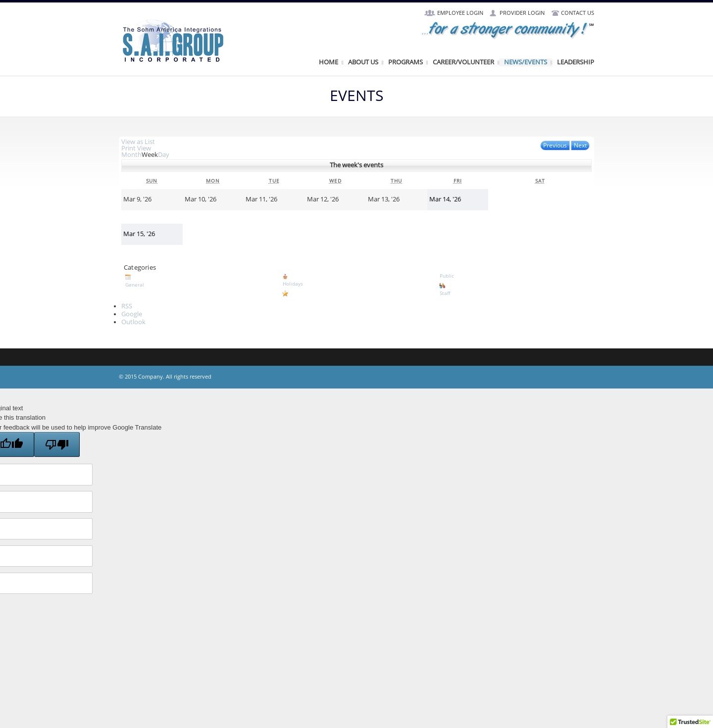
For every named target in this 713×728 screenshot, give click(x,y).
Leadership (576, 62)
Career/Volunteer (463, 62)
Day (164, 155)
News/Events (523, 62)
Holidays (357, 280)
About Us (363, 62)
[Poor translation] (57, 444)
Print (136, 148)
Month (131, 155)
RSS (127, 306)
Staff (514, 289)
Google (132, 314)
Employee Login (460, 13)
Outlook (133, 322)
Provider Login (522, 13)
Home (329, 62)
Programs (406, 62)
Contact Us (578, 13)
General (199, 281)
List (138, 142)
